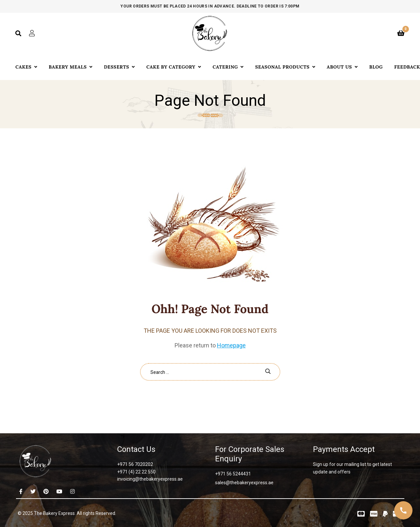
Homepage (231, 345)
